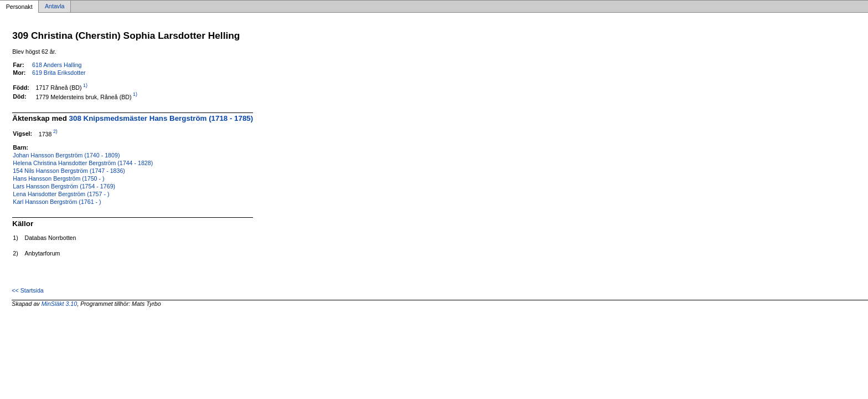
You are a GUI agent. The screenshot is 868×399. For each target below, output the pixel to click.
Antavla (55, 7)
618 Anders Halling (57, 65)
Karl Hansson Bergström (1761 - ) (57, 202)
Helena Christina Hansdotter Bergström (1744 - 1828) (83, 163)
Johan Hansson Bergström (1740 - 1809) (66, 155)
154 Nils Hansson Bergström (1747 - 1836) (69, 171)
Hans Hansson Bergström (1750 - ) (58, 178)
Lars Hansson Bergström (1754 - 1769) (64, 186)
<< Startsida (27, 290)
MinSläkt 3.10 (60, 304)
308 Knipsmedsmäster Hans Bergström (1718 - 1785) (161, 118)
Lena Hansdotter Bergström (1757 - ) (61, 194)
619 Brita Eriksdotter (59, 73)
